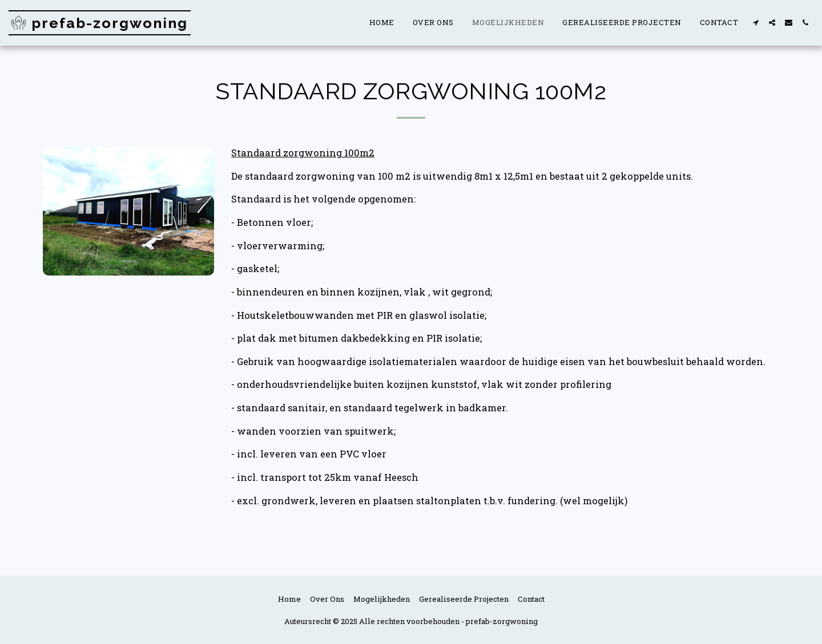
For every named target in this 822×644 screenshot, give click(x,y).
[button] (755, 23)
